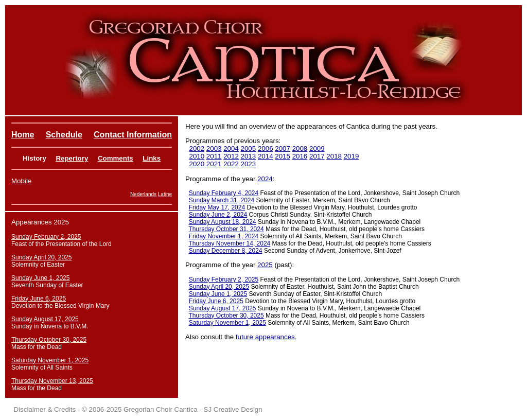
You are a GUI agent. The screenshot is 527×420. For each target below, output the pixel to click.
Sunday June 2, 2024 (218, 215)
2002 (197, 148)
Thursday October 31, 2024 (226, 229)
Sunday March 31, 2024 (222, 200)
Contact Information (133, 135)
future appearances (265, 337)
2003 (214, 148)
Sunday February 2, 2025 (224, 279)
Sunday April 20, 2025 (219, 287)
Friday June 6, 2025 (216, 301)
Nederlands (143, 194)
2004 (231, 148)
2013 (249, 156)
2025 (265, 265)
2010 (197, 156)
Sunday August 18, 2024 (223, 222)
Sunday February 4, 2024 (224, 193)
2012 (231, 156)
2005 (249, 148)
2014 (266, 156)
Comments (116, 158)
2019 (352, 156)
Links (152, 158)
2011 (214, 156)
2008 (300, 148)
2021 (214, 164)
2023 (249, 164)
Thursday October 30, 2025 (226, 316)
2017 (317, 156)
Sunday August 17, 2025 (223, 308)
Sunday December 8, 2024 (226, 251)
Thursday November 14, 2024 (230, 243)
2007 (283, 148)
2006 (266, 148)
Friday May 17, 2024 (217, 207)
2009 (317, 148)
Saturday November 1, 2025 (227, 323)
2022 (231, 164)
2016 (300, 156)
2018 (334, 156)
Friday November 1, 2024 (224, 236)
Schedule (64, 135)
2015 (283, 156)
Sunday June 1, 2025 (218, 294)
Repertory (72, 158)
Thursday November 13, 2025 (52, 381)
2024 (265, 179)
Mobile (21, 181)
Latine (165, 194)
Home (23, 135)
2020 (197, 164)
